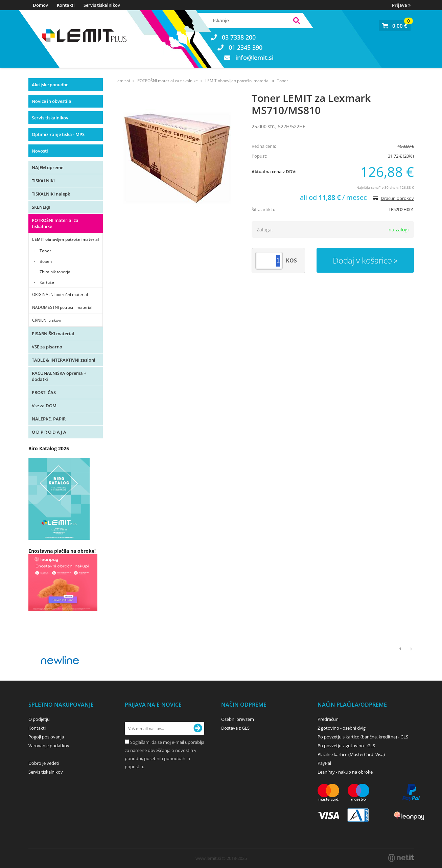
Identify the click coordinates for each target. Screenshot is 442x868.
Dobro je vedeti (44, 763)
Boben (46, 261)
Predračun (328, 719)
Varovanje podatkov (49, 746)
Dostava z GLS (235, 728)
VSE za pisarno (47, 347)
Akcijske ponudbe (50, 85)
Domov (40, 5)
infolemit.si (254, 58)
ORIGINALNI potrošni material (60, 294)
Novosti (40, 151)
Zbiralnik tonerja (55, 272)
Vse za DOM (44, 406)
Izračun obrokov (397, 198)
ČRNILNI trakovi (47, 320)
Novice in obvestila (52, 101)
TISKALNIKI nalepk (51, 194)
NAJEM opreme (48, 167)
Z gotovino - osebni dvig (342, 728)
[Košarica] (395, 26)
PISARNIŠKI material (53, 334)
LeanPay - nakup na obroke (345, 772)
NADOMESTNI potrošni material (62, 307)
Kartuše (47, 282)
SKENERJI (41, 207)
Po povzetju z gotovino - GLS (346, 746)
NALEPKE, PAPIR (49, 419)
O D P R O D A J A (49, 432)
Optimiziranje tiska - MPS (58, 134)
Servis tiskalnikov (102, 5)
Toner (45, 251)
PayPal (324, 763)
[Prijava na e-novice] (198, 728)
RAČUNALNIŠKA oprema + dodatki (59, 376)
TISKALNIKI (43, 181)
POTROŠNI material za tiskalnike (55, 223)
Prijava (401, 5)
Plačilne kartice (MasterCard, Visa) (351, 754)
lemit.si (123, 81)
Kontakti (66, 5)
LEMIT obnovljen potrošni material (65, 239)
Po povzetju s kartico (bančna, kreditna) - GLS (363, 737)
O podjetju (39, 719)
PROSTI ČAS (44, 392)
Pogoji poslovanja (46, 737)
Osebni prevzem (238, 719)
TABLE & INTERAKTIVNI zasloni (64, 360)
